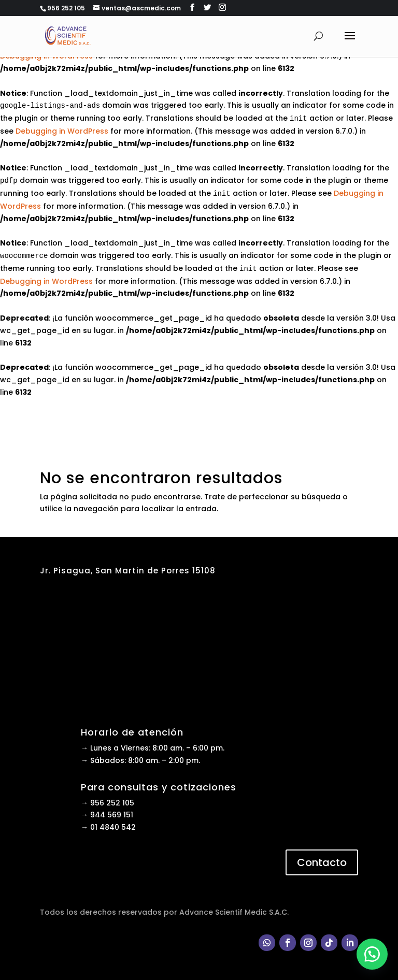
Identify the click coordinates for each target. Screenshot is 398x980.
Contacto (322, 862)
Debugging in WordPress (62, 131)
